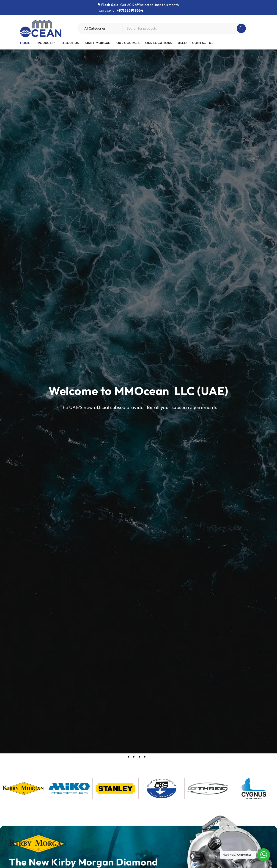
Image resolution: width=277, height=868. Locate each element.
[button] (50, 395)
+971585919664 (130, 10)
